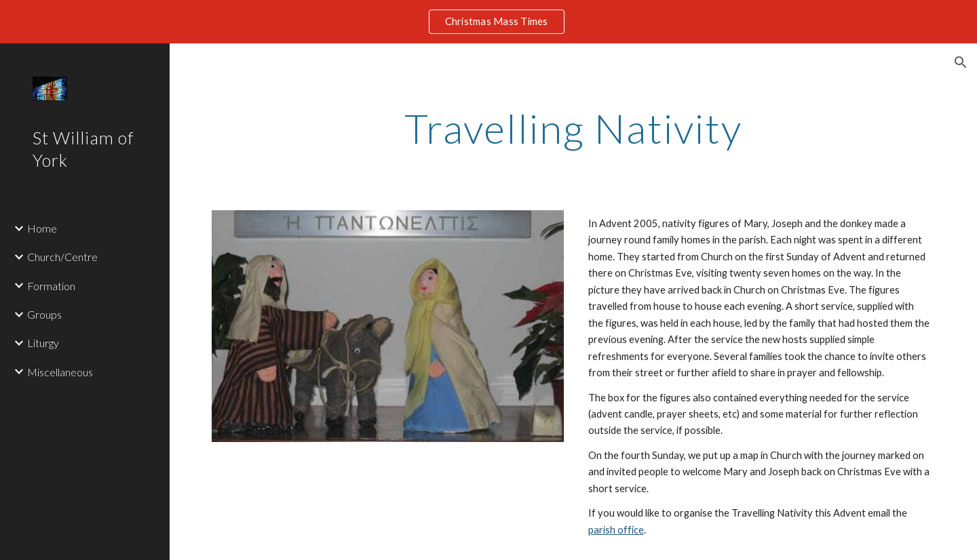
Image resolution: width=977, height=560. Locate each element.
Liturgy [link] (43, 343)
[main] (574, 128)
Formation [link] (51, 286)
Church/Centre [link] (62, 257)
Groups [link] (44, 314)
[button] (961, 62)
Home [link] (42, 228)
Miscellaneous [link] (60, 372)
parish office (616, 530)
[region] (488, 22)
